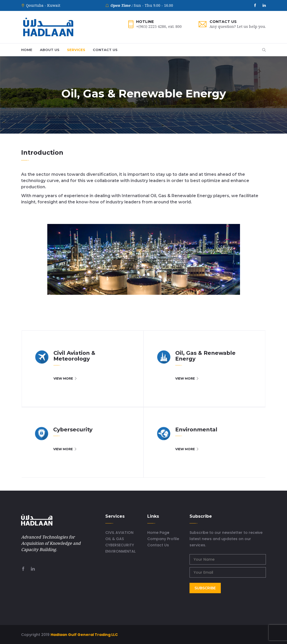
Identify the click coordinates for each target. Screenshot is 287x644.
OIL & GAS (115, 539)
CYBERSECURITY (120, 545)
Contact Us (223, 22)
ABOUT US (50, 50)
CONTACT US (105, 50)
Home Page (158, 533)
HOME (27, 50)
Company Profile (163, 539)
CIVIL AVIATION (119, 533)
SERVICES (76, 50)
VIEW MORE (106, 392)
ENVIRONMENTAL (120, 551)
